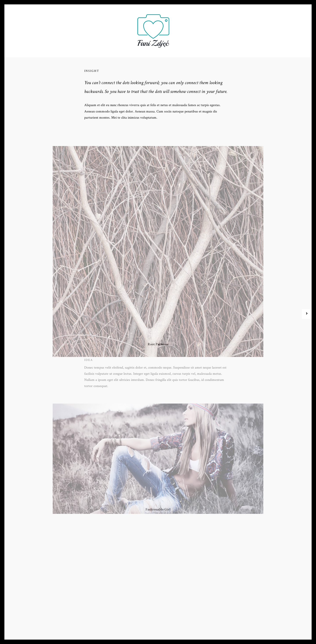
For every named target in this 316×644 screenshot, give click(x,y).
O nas (90, 29)
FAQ (125, 29)
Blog (208, 29)
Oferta (108, 29)
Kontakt (227, 29)
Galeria (189, 29)
